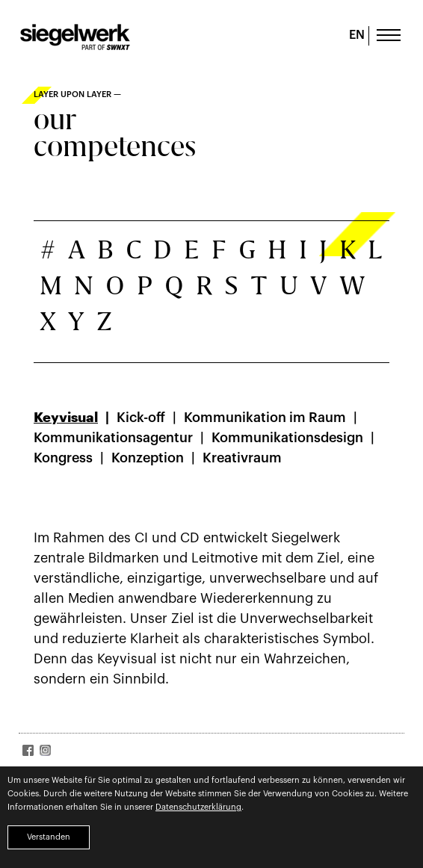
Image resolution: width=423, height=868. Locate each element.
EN (357, 35)
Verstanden (49, 837)
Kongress (63, 458)
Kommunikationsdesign (287, 438)
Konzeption (148, 458)
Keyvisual (66, 418)
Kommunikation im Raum (265, 418)
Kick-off (141, 418)
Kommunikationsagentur (113, 438)
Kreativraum (242, 458)
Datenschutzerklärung (198, 807)
